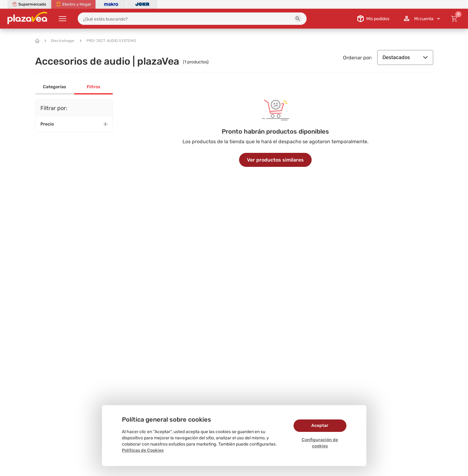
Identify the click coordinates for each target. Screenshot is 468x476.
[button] (298, 19)
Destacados (405, 57)
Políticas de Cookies (143, 450)
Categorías (54, 87)
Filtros (93, 87)
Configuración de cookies (320, 443)
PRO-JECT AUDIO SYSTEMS (108, 41)
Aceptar (320, 426)
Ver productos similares (275, 160)
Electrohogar (60, 41)
